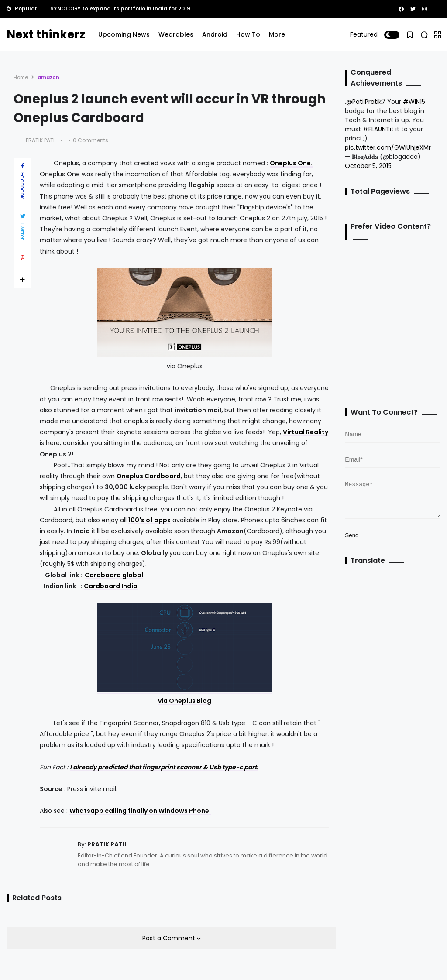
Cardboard (102, 586)
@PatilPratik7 (366, 102)
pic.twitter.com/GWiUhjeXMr (388, 147)
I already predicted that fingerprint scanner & (139, 767)
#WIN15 (414, 102)
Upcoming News (124, 34)
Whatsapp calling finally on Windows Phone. (140, 811)
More (277, 34)
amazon (48, 77)
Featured (364, 34)
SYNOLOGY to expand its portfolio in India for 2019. (121, 9)
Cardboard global (114, 575)
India (129, 586)
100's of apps (150, 520)
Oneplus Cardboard (149, 476)
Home (21, 77)
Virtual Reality (306, 432)
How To (248, 34)
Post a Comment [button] (170, 938)
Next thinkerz (46, 34)
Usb (215, 767)
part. (251, 767)
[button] (392, 35)
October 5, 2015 (368, 166)
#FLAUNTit (378, 129)
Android (215, 34)
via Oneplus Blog (185, 701)
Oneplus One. (291, 163)
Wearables (176, 34)
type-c (232, 767)
